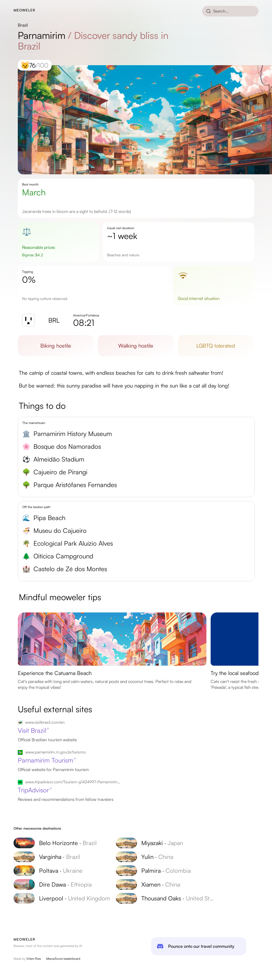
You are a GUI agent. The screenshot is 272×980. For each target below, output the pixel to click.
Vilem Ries (34, 959)
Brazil (23, 25)
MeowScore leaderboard (63, 959)
